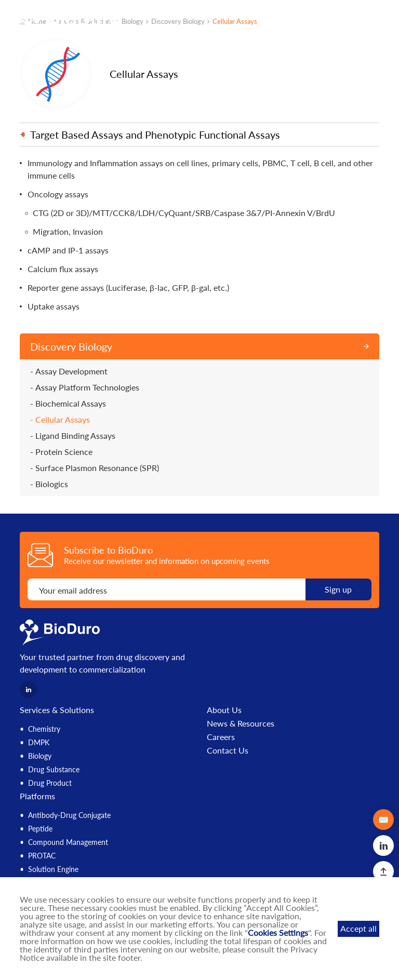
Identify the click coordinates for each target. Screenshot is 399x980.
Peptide (40, 829)
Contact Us (228, 750)
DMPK (39, 742)
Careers (221, 737)
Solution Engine (53, 869)
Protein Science (64, 452)
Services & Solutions (57, 710)
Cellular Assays (63, 420)
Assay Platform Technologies (87, 387)
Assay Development (71, 371)
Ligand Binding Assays (75, 436)
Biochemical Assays (71, 404)
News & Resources (241, 723)
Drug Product (50, 783)
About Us (224, 710)
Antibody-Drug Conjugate (69, 815)
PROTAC (42, 856)
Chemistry (44, 729)
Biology (40, 756)
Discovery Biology (71, 346)
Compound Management (68, 842)
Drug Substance (54, 769)
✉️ (383, 819)
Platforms (37, 796)
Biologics (52, 484)
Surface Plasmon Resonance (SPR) (97, 468)
